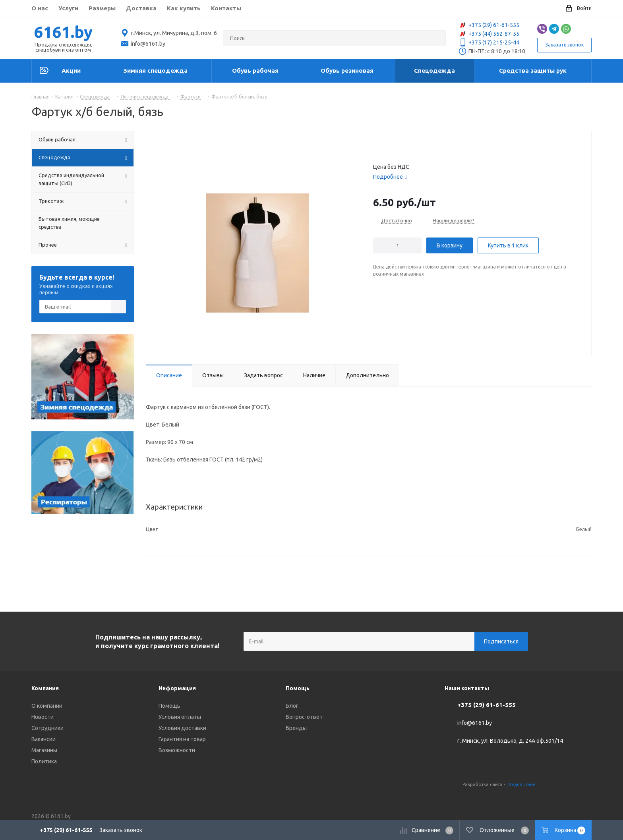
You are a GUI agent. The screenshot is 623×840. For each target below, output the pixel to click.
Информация (177, 688)
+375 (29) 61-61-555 (489, 25)
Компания (45, 688)
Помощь (169, 706)
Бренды (296, 728)
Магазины (44, 750)
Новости (43, 717)
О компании (47, 706)
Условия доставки (182, 728)
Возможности (177, 750)
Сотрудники (47, 728)
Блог (292, 706)
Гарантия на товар (182, 739)
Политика (44, 761)
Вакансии (44, 739)
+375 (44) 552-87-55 (489, 34)
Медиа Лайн (521, 784)
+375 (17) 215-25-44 (489, 42)
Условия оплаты (180, 717)
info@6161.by (475, 723)
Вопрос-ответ (304, 717)
